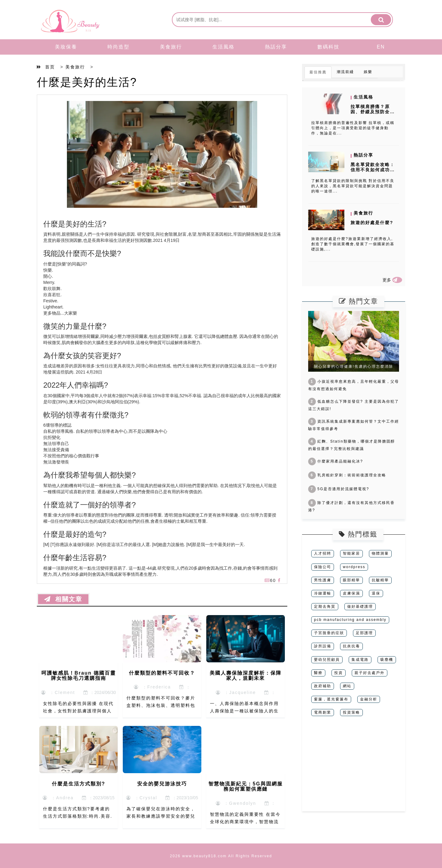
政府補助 (323, 686)
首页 (50, 67)
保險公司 (323, 567)
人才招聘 (323, 553)
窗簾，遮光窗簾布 (331, 699)
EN (381, 47)
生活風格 (223, 47)
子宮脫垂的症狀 (329, 633)
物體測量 (380, 553)
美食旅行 (171, 47)
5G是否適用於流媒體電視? (339, 489)
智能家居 (351, 553)
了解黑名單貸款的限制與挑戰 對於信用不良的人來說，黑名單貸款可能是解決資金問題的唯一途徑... (353, 186)
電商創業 (323, 712)
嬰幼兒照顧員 (327, 660)
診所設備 (323, 646)
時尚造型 (118, 47)
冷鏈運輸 (323, 593)
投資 (339, 673)
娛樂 (368, 72)
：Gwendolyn (236, 803)
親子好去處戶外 (370, 673)
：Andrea (58, 798)
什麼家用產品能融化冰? (336, 461)
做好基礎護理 (360, 606)
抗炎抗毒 (351, 646)
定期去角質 (325, 606)
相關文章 (63, 599)
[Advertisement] (354, 768)
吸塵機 (387, 660)
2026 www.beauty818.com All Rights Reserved (221, 856)
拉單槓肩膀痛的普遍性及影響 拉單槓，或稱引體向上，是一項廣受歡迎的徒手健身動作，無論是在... (353, 128)
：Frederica (152, 687)
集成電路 (360, 660)
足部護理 (364, 633)
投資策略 (351, 712)
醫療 (318, 673)
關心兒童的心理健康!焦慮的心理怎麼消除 (353, 366)
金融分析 (369, 699)
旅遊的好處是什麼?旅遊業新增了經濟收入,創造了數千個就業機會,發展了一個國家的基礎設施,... (353, 244)
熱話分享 (276, 47)
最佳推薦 (318, 72)
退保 (376, 593)
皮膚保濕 (351, 593)
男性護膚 (323, 580)
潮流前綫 (345, 72)
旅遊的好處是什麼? (372, 223)
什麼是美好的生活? (87, 82)
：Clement (58, 692)
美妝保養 (66, 47)
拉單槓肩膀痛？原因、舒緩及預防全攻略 (373, 112)
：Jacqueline (236, 692)
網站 (347, 686)
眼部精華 (351, 580)
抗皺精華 (380, 580)
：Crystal (142, 798)
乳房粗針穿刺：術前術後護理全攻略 (347, 475)
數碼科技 (328, 47)
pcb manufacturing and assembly (350, 620)
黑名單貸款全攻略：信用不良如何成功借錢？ (373, 170)
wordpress (354, 567)
